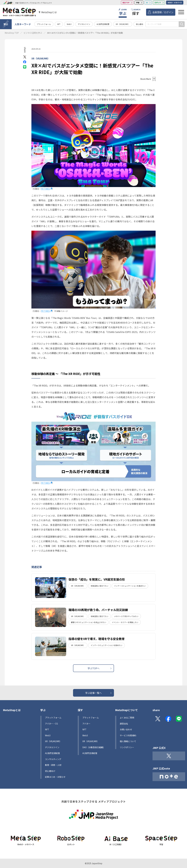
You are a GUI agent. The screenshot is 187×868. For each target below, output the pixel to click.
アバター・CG (51, 724)
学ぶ (6, 24)
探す (80, 710)
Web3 (69, 24)
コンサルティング (53, 759)
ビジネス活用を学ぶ (33, 33)
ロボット (158, 2)
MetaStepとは (12, 710)
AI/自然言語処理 (103, 24)
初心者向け (140, 24)
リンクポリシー (127, 747)
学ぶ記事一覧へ (93, 693)
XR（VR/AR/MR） (123, 24)
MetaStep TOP (12, 33)
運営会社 (124, 724)
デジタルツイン (84, 24)
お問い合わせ (126, 729)
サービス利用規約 (128, 735)
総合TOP (126, 2)
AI (147, 2)
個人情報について (128, 741)
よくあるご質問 (127, 718)
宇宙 (138, 2)
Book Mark (146, 79)
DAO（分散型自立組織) (93, 747)
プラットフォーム (44, 24)
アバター (86, 724)
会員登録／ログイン (163, 12)
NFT (59, 24)
